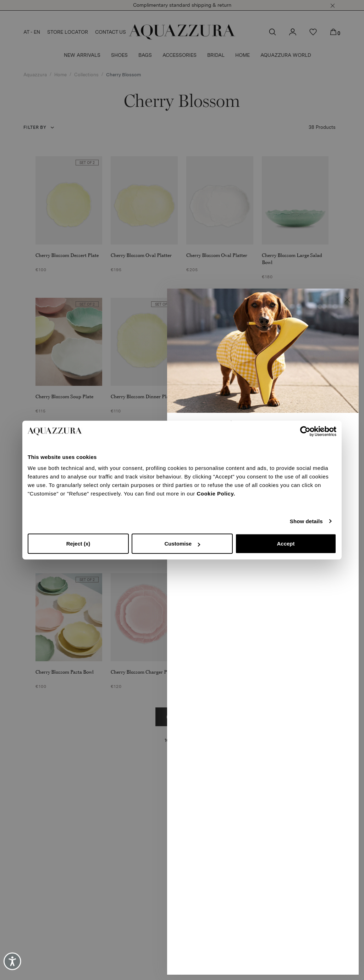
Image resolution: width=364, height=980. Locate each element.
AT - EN (32, 32)
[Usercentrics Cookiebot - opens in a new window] (305, 431)
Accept (286, 544)
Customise (182, 544)
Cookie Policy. (216, 494)
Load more (182, 717)
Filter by (35, 127)
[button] (333, 6)
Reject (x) (78, 544)
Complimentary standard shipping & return (182, 5)
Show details (306, 521)
